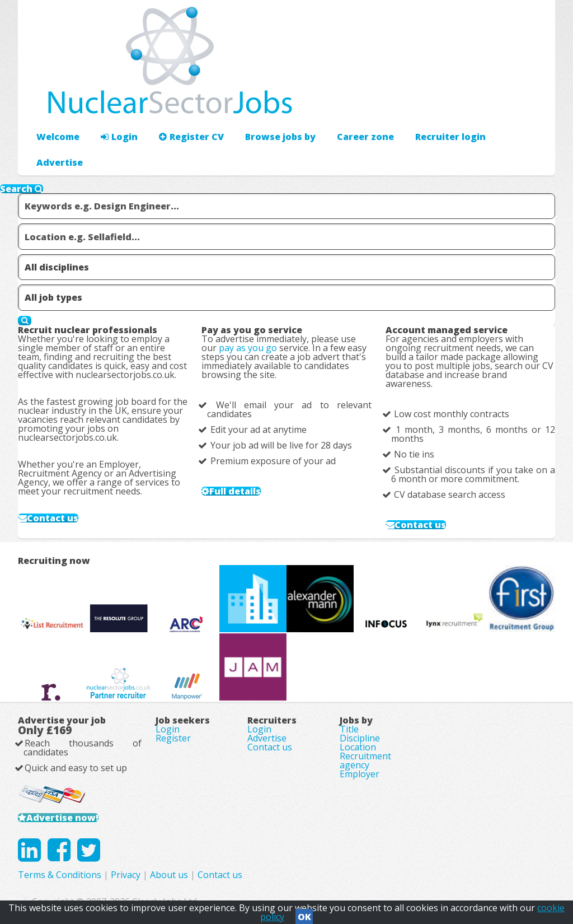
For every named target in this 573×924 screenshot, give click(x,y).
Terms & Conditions (60, 875)
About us (169, 875)
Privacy (126, 875)
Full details (235, 491)
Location (358, 747)
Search (22, 189)
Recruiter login (450, 137)
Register (173, 738)
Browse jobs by (280, 137)
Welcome (58, 137)
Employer (360, 774)
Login (119, 137)
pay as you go (248, 348)
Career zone (365, 137)
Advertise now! (62, 818)
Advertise (60, 162)
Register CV (191, 137)
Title (349, 729)
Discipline (360, 738)
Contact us (53, 518)
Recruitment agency (365, 760)
